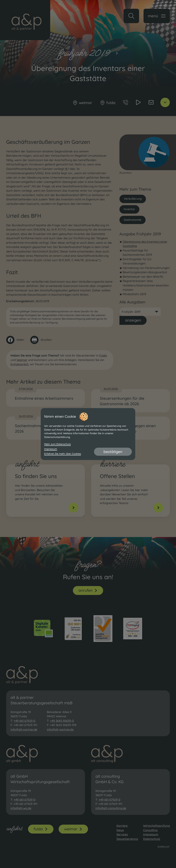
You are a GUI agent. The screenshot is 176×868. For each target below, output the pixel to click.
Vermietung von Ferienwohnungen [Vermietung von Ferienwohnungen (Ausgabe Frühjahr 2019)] (146, 268)
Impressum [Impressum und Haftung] (51, 449)
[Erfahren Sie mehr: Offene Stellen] (132, 491)
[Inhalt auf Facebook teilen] (15, 340)
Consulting (150, 830)
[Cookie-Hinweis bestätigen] (113, 452)
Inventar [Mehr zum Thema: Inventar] (129, 209)
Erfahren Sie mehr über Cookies (63, 454)
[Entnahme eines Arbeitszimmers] (46, 398)
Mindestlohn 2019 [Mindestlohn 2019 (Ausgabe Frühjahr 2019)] (134, 294)
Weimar (22, 360)
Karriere (122, 826)
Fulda (103, 356)
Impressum (151, 834)
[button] (131, 16)
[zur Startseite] (25, 20)
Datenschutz (152, 839)
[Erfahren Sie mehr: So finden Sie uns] (47, 491)
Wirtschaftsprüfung (156, 826)
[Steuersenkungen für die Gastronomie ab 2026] (130, 401)
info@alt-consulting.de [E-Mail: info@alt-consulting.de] (111, 808)
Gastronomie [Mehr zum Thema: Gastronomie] (133, 220)
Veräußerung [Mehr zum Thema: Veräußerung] (133, 199)
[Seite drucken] (41, 340)
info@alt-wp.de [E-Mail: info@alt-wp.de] (21, 808)
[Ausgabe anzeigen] (133, 321)
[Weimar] (82, 103)
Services (122, 834)
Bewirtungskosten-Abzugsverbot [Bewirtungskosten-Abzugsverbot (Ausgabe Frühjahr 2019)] (145, 272)
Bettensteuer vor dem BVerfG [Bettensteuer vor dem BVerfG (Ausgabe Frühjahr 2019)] (143, 277)
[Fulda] (108, 103)
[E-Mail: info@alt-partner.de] (151, 102)
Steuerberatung (127, 839)
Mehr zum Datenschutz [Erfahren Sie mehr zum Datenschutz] (57, 444)
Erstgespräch (20, 364)
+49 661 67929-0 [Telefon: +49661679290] (25, 721)
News (120, 830)
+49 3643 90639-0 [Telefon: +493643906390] (62, 721)
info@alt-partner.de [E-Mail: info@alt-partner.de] (24, 730)
